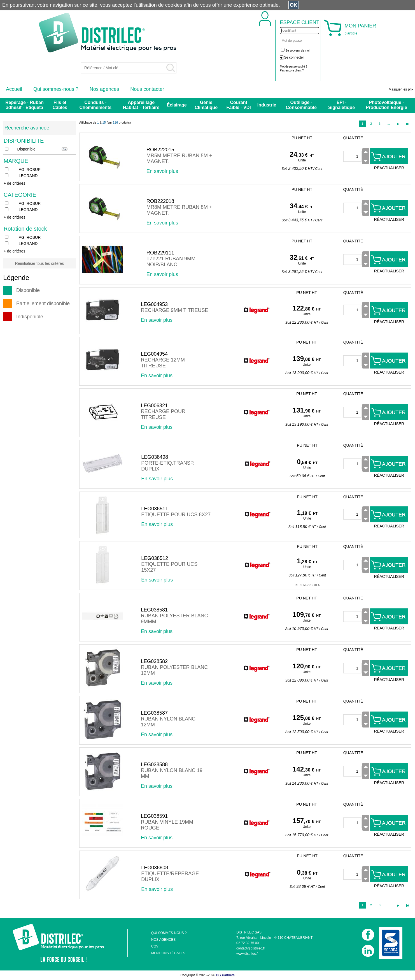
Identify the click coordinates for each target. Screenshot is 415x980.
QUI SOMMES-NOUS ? (169, 933)
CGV (155, 946)
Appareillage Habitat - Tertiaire (141, 105)
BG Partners (225, 975)
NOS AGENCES (163, 940)
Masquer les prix (401, 89)
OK (294, 5)
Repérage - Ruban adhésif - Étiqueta (25, 105)
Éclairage (177, 105)
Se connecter (294, 57)
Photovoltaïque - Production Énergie (386, 105)
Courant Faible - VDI (239, 105)
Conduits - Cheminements (96, 105)
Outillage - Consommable (301, 105)
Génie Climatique (206, 105)
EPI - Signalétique (341, 105)
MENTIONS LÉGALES (168, 953)
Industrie (267, 105)
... (389, 124)
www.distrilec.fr (248, 954)
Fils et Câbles (60, 105)
